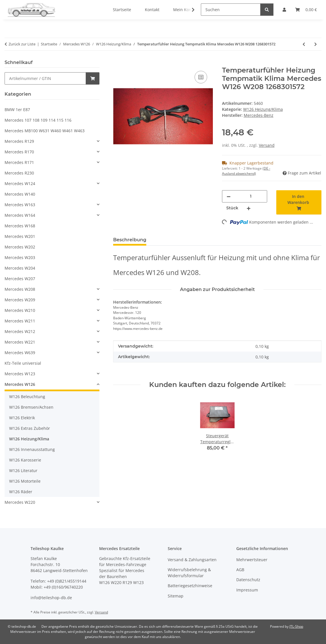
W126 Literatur (23, 471)
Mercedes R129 (19, 141)
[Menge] (251, 196)
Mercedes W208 (20, 289)
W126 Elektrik (22, 418)
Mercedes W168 (20, 226)
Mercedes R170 (19, 152)
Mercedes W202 (20, 247)
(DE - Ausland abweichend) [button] (246, 171)
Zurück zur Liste (22, 44)
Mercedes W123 (20, 374)
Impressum (247, 590)
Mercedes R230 (19, 173)
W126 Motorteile (25, 481)
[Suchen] (231, 10)
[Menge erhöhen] (249, 208)
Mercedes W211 (20, 321)
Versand (267, 145)
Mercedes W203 (20, 257)
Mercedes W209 (20, 300)
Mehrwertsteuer (252, 560)
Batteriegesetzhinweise (190, 586)
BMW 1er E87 (17, 110)
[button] (189, 10)
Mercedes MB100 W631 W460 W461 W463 (45, 131)
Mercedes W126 (20, 384)
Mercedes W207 (20, 279)
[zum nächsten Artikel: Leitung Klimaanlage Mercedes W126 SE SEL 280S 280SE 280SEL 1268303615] (316, 44)
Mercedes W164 (20, 215)
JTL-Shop (296, 626)
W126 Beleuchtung (27, 397)
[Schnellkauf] (45, 78)
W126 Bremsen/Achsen (31, 407)
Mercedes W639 (20, 353)
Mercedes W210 (20, 310)
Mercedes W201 (20, 236)
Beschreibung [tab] (130, 240)
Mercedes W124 (20, 183)
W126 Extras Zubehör (30, 428)
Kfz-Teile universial (23, 363)
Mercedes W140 (20, 194)
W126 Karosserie (25, 460)
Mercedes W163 (20, 205)
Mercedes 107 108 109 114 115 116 (38, 120)
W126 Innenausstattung (32, 449)
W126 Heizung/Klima (263, 109)
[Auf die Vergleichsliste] (201, 77)
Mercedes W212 (20, 331)
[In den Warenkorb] (118, 63)
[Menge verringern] (229, 196)
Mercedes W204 (20, 268)
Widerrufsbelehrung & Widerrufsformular (189, 573)
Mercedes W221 (20, 342)
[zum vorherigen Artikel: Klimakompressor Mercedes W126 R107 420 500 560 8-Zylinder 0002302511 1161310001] (304, 44)
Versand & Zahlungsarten (192, 560)
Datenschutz (248, 580)
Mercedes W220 (20, 502)
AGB (240, 570)
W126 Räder (21, 492)
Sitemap (176, 596)
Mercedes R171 (19, 162)
